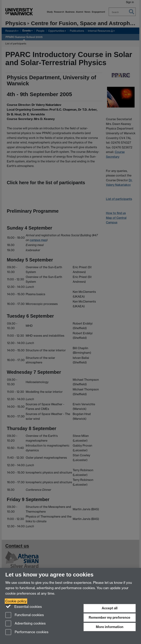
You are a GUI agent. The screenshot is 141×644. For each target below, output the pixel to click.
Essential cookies (24, 606)
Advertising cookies (26, 624)
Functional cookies (25, 615)
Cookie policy (16, 601)
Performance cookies (27, 632)
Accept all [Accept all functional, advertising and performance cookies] (110, 608)
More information (110, 627)
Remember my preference (110, 617)
